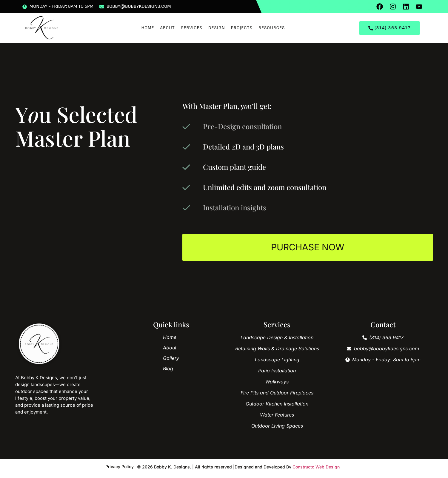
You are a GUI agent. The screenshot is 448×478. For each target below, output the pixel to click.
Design (217, 28)
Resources (272, 28)
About (168, 28)
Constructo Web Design (316, 467)
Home (148, 28)
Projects (242, 28)
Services (192, 28)
